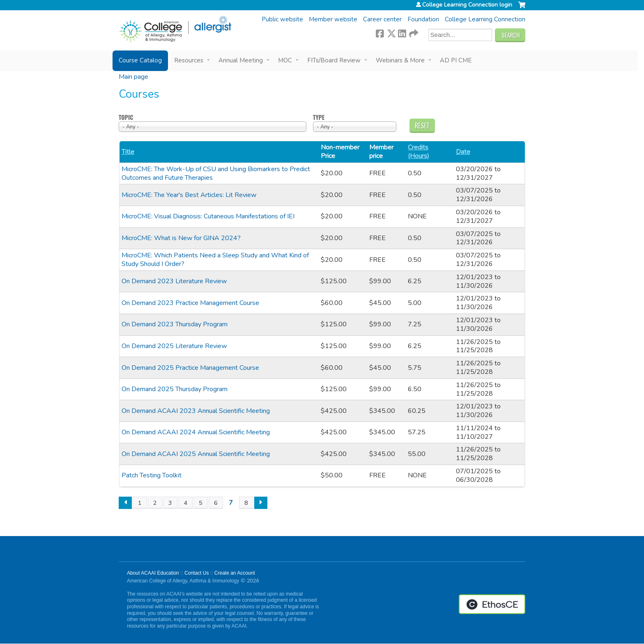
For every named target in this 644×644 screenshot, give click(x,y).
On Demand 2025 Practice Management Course (190, 368)
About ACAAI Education (153, 573)
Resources (189, 60)
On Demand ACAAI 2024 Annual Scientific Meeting (196, 432)
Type (319, 118)
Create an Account (235, 573)
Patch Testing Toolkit (152, 475)
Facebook (380, 32)
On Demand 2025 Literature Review (174, 346)
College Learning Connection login (467, 5)
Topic (126, 118)
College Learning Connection (485, 19)
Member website (333, 19)
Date (463, 152)
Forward (413, 32)
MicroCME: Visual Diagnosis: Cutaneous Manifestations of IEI (208, 216)
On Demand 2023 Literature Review (174, 281)
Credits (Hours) (419, 152)
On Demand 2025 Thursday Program (175, 389)
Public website (282, 19)
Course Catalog (140, 60)
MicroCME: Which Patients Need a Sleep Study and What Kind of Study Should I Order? (215, 260)
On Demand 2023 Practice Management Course (190, 303)
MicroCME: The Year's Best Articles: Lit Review (189, 195)
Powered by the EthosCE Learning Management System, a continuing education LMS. (492, 604)
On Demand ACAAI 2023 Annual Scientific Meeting (196, 411)
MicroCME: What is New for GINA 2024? (181, 238)
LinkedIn (402, 32)
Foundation (423, 19)
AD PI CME (456, 60)
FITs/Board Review (334, 60)
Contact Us (197, 573)
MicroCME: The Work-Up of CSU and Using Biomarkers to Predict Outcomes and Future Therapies (216, 173)
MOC (285, 60)
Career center (382, 19)
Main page (133, 77)
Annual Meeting (241, 60)
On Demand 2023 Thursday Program (175, 324)
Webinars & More (400, 60)
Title (128, 152)
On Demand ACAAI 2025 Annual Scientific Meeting (196, 454)
